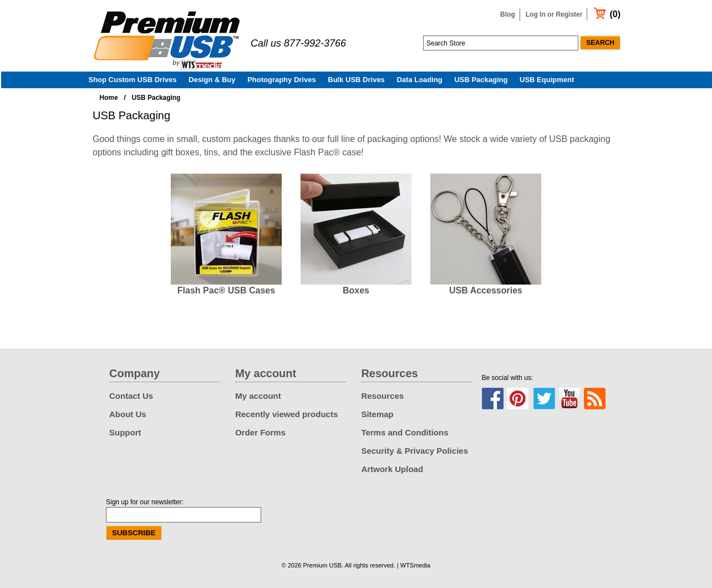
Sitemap (377, 414)
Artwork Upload (392, 469)
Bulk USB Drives (356, 80)
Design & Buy (212, 80)
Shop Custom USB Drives (133, 80)
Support (125, 432)
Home (109, 98)
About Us (128, 414)
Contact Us (131, 396)
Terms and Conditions (405, 432)
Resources (382, 396)
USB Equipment (547, 80)
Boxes (356, 290)
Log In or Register (554, 14)
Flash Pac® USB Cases (226, 290)
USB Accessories (486, 290)
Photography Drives (282, 80)
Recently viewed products (286, 414)
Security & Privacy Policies (415, 451)
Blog (508, 14)
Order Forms (260, 432)
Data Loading (419, 80)
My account (258, 396)
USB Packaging (481, 80)
